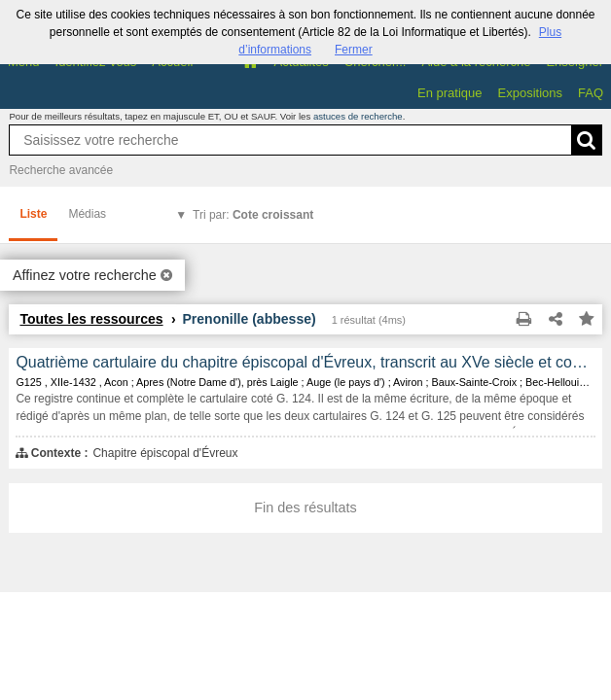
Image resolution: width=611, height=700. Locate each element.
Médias (87, 214)
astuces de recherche (358, 116)
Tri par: (253, 215)
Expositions (530, 93)
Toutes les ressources (91, 319)
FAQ (591, 93)
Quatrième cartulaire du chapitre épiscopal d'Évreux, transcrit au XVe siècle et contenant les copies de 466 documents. (305, 362)
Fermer (354, 50)
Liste (33, 214)
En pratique (450, 93)
